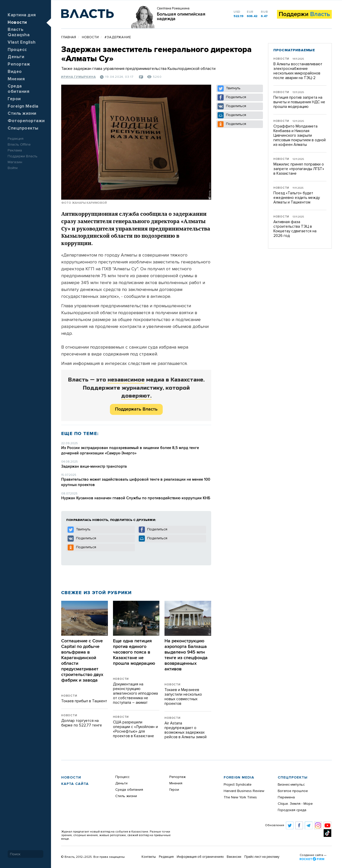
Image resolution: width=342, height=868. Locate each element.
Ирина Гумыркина (78, 77)
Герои (14, 99)
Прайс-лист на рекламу (262, 857)
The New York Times (240, 797)
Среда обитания (129, 790)
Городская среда (292, 810)
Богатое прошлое (293, 791)
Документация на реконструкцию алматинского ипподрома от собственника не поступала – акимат (135, 693)
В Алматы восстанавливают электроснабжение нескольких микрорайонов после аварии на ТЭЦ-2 (298, 71)
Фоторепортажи (26, 121)
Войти (13, 168)
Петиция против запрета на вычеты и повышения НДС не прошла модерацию (299, 102)
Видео (15, 72)
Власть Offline (19, 145)
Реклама (15, 150)
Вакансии (234, 857)
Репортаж (19, 64)
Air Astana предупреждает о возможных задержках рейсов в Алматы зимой (186, 730)
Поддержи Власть (23, 156)
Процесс (17, 50)
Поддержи (304, 14)
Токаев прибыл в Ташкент (84, 701)
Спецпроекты (23, 128)
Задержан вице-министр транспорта (94, 467)
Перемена (286, 797)
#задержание (118, 37)
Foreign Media (23, 106)
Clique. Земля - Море (295, 804)
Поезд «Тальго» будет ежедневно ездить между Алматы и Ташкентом (297, 198)
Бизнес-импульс (291, 785)
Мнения (16, 79)
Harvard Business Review (244, 791)
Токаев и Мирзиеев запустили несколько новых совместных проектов (183, 697)
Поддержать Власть (136, 409)
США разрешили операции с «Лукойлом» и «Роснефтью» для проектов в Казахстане (135, 729)
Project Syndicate (238, 785)
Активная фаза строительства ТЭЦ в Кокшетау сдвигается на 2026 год (295, 229)
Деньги (16, 57)
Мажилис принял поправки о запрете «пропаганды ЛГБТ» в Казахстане (299, 169)
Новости (17, 23)
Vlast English (22, 42)
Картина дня (22, 15)
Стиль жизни (22, 114)
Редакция (16, 139)
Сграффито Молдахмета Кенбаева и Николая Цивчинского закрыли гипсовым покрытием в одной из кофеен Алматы (300, 136)
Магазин (15, 162)
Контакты (149, 857)
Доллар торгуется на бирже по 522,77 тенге (82, 723)
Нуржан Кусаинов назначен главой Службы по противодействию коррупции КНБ (136, 498)
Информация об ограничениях (200, 857)
